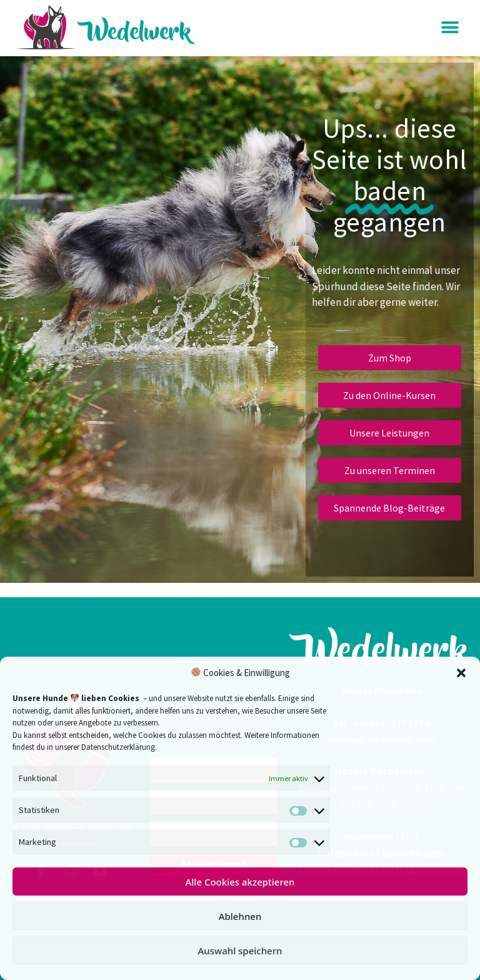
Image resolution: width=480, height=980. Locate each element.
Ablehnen (240, 916)
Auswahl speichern (240, 951)
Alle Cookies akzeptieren (240, 882)
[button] (461, 673)
